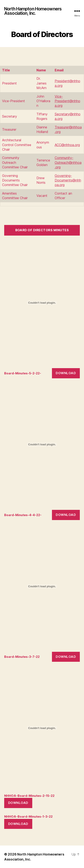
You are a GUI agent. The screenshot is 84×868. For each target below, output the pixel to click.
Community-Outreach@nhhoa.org (68, 162)
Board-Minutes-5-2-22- (23, 373)
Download (66, 373)
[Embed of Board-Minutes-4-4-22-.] (42, 445)
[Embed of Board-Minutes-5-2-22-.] (42, 303)
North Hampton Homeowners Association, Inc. (33, 11)
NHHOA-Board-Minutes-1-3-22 (28, 816)
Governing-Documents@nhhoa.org (68, 180)
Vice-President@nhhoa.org (67, 101)
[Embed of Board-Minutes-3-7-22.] (42, 586)
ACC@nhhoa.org (67, 145)
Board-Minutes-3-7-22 (22, 657)
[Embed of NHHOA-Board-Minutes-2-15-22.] (42, 728)
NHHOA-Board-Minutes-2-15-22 (29, 796)
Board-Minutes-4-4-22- (23, 515)
